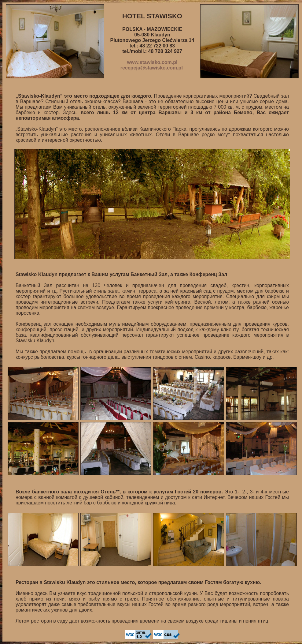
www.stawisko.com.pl (152, 62)
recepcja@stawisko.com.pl (152, 68)
